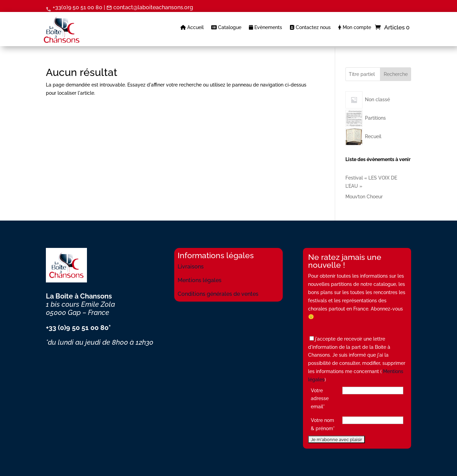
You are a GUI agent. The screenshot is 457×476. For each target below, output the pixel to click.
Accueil (192, 28)
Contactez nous (310, 28)
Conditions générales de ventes (218, 294)
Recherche (396, 74)
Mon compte (355, 28)
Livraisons (191, 267)
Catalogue (226, 28)
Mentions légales (200, 280)
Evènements (265, 28)
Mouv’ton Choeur (364, 197)
